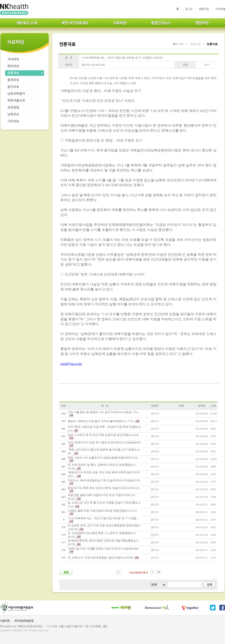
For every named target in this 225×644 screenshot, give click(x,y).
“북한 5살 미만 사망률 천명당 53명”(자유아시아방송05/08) (103, 549)
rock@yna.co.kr (71, 364)
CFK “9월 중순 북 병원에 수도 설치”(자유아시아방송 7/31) (103, 412)
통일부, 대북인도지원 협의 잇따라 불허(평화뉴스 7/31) (101, 421)
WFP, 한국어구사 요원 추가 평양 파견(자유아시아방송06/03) (104, 443)
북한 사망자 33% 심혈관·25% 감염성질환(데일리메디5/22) (103, 458)
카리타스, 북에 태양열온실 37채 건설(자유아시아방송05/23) (104, 480)
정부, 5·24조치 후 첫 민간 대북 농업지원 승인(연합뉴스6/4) (103, 435)
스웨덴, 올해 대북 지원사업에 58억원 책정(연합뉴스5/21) (102, 511)
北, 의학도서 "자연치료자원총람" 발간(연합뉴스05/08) (100, 558)
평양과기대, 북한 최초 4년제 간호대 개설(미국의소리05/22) (103, 488)
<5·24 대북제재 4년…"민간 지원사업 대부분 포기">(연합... (103, 518)
